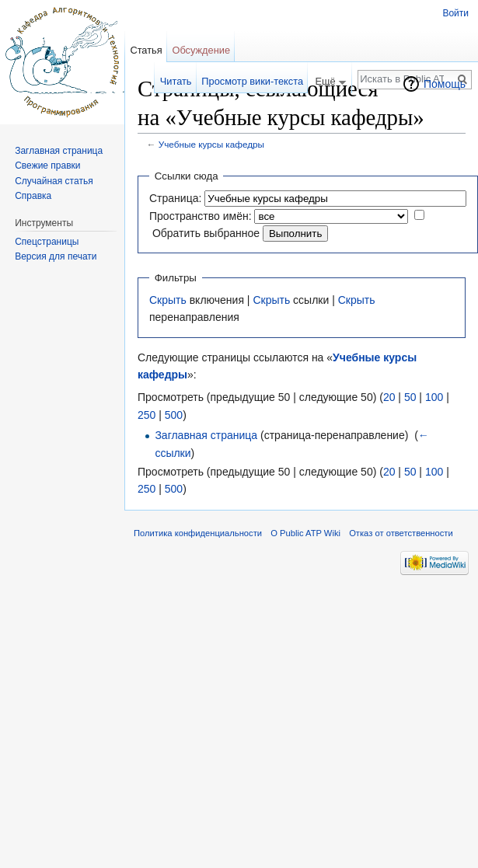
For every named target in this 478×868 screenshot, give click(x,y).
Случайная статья (54, 181)
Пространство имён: (201, 216)
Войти (455, 13)
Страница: (175, 198)
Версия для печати (56, 256)
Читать (176, 81)
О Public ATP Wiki (305, 533)
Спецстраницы (47, 242)
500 (174, 415)
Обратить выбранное (206, 233)
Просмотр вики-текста (252, 81)
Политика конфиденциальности (198, 533)
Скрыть (168, 300)
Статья (146, 50)
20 (389, 397)
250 (147, 415)
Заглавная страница (206, 435)
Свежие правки (47, 166)
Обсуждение (201, 50)
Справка (33, 196)
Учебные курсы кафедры (211, 144)
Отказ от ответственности (401, 533)
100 (434, 397)
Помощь (445, 84)
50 (410, 397)
